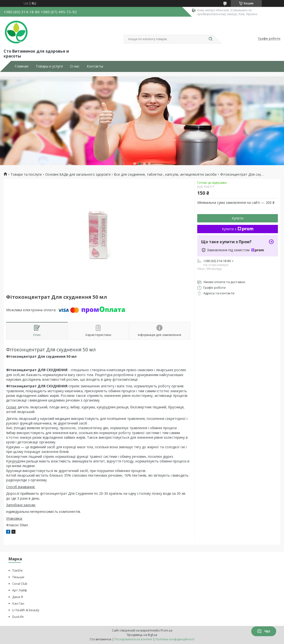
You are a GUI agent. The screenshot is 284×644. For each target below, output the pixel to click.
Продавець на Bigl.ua (142, 635)
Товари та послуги (26, 174)
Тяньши (18, 577)
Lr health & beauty (26, 610)
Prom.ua (166, 630)
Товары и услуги (49, 66)
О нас (75, 66)
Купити (238, 218)
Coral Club (20, 584)
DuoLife (18, 617)
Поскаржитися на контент (133, 639)
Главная (22, 66)
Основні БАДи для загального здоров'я (78, 174)
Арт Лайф (20, 590)
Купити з (238, 229)
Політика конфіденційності (175, 639)
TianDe (17, 570)
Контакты (95, 66)
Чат (264, 631)
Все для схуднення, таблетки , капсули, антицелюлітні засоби (165, 174)
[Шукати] (210, 39)
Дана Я (18, 597)
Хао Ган (18, 603)
